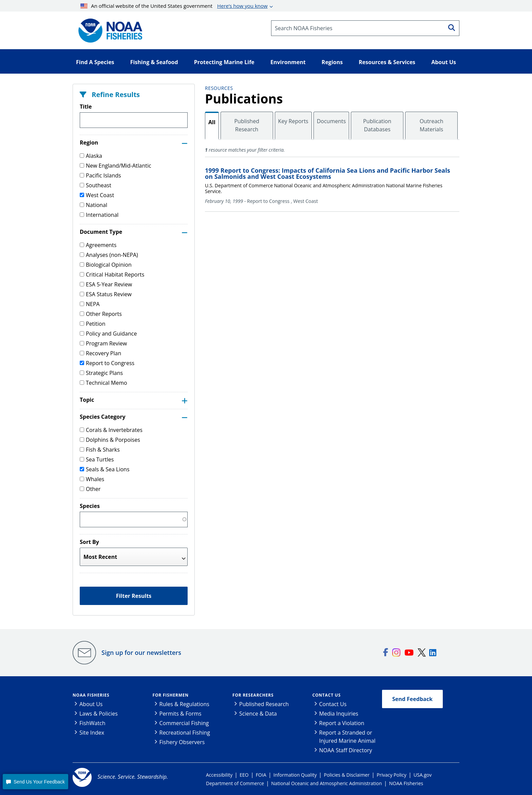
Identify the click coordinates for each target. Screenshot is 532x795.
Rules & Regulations (184, 704)
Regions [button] (332, 62)
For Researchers (253, 695)
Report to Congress (107, 363)
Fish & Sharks (100, 450)
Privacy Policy (391, 775)
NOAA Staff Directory (346, 750)
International (99, 215)
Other (90, 489)
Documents (331, 121)
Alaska (91, 156)
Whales (92, 479)
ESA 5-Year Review (106, 284)
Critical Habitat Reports (112, 275)
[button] (35, 782)
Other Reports (101, 314)
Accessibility (219, 775)
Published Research (247, 125)
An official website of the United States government (174, 6)
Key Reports (293, 121)
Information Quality (295, 775)
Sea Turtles (97, 459)
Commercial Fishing (184, 723)
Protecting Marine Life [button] (224, 62)
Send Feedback (412, 699)
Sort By (89, 542)
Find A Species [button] (95, 62)
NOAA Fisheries (91, 695)
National (93, 205)
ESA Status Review (106, 294)
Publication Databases (377, 125)
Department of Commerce (235, 783)
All (212, 122)
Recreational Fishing (185, 733)
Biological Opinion (106, 265)
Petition (93, 324)
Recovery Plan (100, 353)
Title (86, 107)
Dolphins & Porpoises (110, 440)
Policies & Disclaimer (347, 775)
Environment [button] (288, 62)
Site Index (92, 733)
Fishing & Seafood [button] (154, 62)
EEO (244, 775)
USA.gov (423, 775)
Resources (219, 88)
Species (90, 506)
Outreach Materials (432, 125)
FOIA (261, 775)
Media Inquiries (339, 714)
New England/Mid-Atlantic (116, 166)
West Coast (97, 195)
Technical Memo (103, 383)
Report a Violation (342, 723)
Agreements (98, 245)
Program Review (103, 343)
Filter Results (134, 596)
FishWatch (92, 723)
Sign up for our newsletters (141, 652)
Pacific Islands (100, 175)
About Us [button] (444, 62)
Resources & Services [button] (387, 62)
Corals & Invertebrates (111, 430)
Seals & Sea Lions (105, 469)
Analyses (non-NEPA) (109, 255)
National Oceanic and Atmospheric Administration (326, 783)
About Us (91, 704)
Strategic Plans (101, 373)
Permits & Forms (180, 714)
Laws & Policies (99, 714)
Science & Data (258, 714)
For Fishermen (171, 695)
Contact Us (327, 695)
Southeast (96, 185)
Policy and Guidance (108, 334)
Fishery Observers (182, 742)
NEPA (90, 304)
